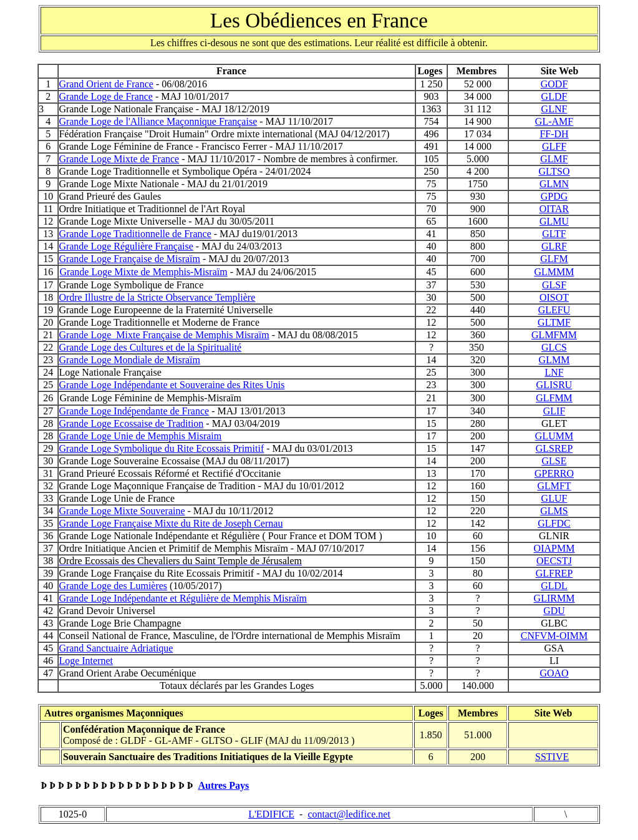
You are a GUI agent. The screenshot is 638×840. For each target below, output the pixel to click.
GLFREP (554, 573)
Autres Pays (223, 785)
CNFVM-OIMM (554, 636)
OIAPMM (554, 548)
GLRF (554, 246)
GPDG (554, 196)
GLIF (554, 411)
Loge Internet (86, 661)
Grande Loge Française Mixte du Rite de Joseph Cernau (171, 523)
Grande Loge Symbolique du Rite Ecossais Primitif (161, 448)
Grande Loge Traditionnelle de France (135, 234)
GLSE (554, 461)
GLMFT (554, 486)
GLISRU (554, 385)
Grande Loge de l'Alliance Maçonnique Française (158, 121)
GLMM (554, 360)
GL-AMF (554, 121)
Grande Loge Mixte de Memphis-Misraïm (143, 272)
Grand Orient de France (106, 84)
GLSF (554, 285)
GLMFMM (554, 335)
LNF (554, 372)
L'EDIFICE (271, 814)
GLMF (554, 159)
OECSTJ (554, 561)
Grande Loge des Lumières (113, 586)
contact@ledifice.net (349, 814)
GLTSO (554, 171)
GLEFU (554, 310)
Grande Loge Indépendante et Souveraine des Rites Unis (172, 385)
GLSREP (554, 448)
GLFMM (554, 398)
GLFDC (554, 523)
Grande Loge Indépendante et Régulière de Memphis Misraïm (183, 598)
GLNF (554, 109)
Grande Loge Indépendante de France (134, 411)
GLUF (554, 498)
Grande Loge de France (106, 96)
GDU (554, 611)
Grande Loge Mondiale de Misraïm (129, 360)
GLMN (554, 184)
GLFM (554, 259)
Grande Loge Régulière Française (126, 246)
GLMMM (554, 272)
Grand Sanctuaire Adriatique (116, 648)
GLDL (554, 586)
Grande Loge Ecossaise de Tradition (131, 423)
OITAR (554, 209)
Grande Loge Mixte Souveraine (122, 511)
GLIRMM (554, 598)
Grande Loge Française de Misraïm (129, 259)
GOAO (554, 673)
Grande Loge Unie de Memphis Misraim (140, 436)
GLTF (554, 234)
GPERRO (554, 473)
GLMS (554, 511)
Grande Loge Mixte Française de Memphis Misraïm (164, 335)
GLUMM (554, 436)
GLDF (554, 96)
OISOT (554, 297)
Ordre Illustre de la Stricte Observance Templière (157, 297)
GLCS (554, 347)
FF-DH (554, 134)
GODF (554, 84)
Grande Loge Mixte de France (119, 159)
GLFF (554, 146)
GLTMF (554, 322)
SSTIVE (552, 757)
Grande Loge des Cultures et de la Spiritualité (150, 347)
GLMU (554, 221)
